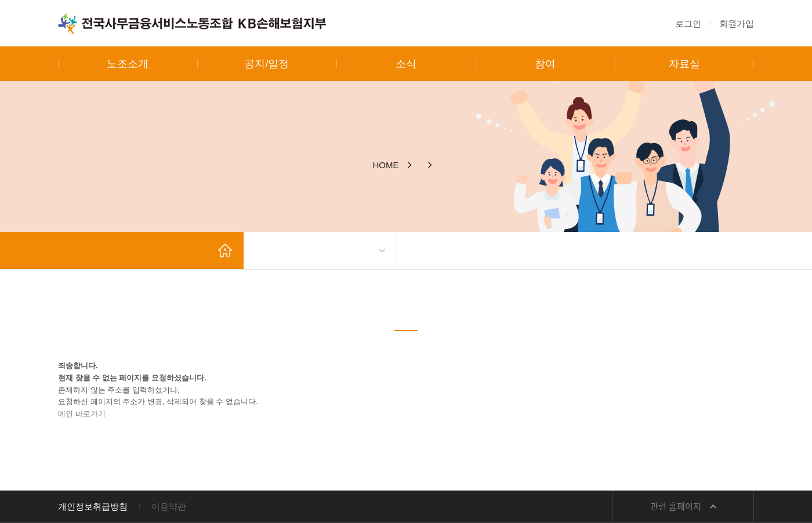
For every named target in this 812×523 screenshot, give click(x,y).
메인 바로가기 (82, 414)
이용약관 (169, 506)
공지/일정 (267, 64)
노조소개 (128, 64)
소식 (406, 64)
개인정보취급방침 (93, 506)
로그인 (688, 23)
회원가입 (737, 23)
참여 (545, 64)
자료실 (684, 64)
